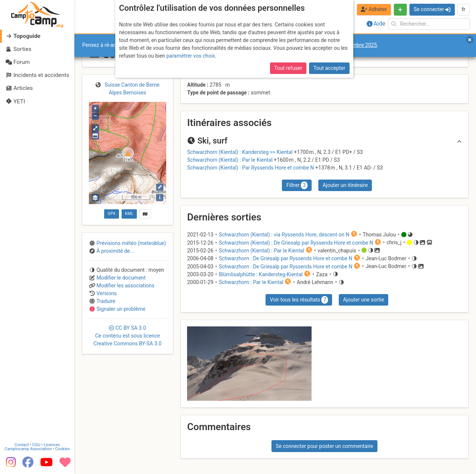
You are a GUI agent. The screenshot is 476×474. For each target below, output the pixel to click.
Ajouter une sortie (363, 300)
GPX (111, 214)
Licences (52, 445)
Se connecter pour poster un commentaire (325, 446)
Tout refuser (288, 68)
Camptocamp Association (28, 449)
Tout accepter (329, 68)
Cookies (62, 449)
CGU (36, 445)
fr (463, 9)
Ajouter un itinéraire (345, 185)
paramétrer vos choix (191, 56)
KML (129, 214)
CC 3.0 (127, 336)
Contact (22, 445)
